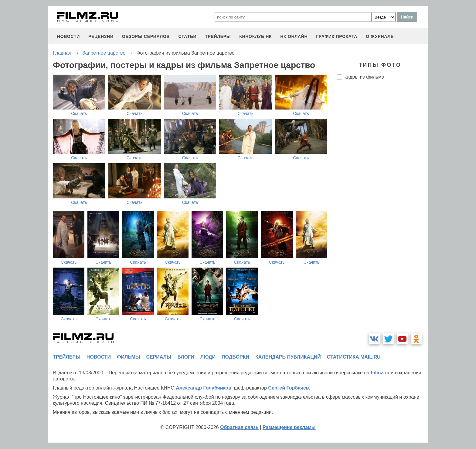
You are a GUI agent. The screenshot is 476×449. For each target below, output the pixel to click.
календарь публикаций (288, 357)
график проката (337, 36)
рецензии (101, 36)
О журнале (380, 36)
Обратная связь (239, 427)
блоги (186, 357)
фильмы (128, 357)
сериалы (159, 357)
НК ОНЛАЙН (294, 36)
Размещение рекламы (289, 427)
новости (68, 36)
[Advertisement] (382, 186)
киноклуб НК (255, 36)
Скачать (79, 113)
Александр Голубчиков (204, 388)
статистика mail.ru (354, 357)
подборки (235, 357)
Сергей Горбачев (288, 388)
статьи (187, 36)
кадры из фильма (364, 77)
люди (208, 357)
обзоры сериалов (146, 36)
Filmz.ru (380, 373)
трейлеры (218, 36)
